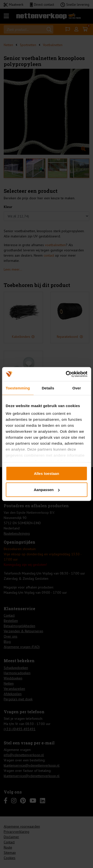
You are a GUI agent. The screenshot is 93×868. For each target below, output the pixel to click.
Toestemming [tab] (18, 388)
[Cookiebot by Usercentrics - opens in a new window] (66, 374)
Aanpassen (47, 490)
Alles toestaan (47, 473)
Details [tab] (48, 388)
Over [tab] (77, 388)
